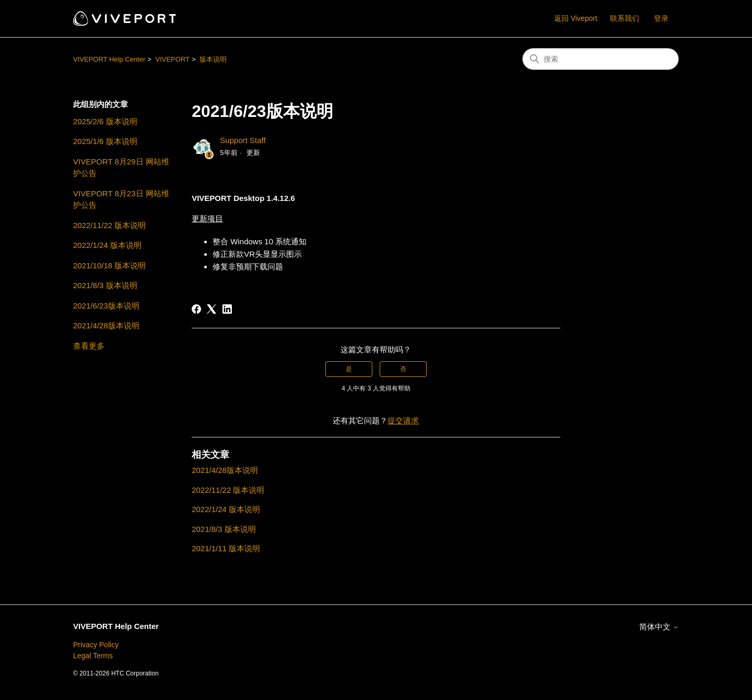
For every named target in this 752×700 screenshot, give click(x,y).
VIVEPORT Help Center (109, 59)
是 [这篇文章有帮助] (349, 369)
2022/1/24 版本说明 (107, 245)
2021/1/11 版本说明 (226, 548)
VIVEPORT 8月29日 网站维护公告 (121, 168)
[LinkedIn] (227, 309)
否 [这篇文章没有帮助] (403, 369)
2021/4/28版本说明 (106, 325)
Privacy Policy (96, 645)
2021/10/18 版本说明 (109, 265)
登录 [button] (661, 18)
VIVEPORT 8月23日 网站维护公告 (121, 199)
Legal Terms (93, 656)
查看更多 (89, 346)
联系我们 (625, 18)
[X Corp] (211, 309)
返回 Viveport (576, 18)
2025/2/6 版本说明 (105, 121)
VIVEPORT (172, 59)
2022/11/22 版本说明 (109, 225)
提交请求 (403, 420)
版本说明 (213, 59)
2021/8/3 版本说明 (105, 285)
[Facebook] (196, 309)
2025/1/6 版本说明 (105, 141)
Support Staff (243, 140)
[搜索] (601, 59)
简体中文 (659, 627)
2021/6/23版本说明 (106, 306)
